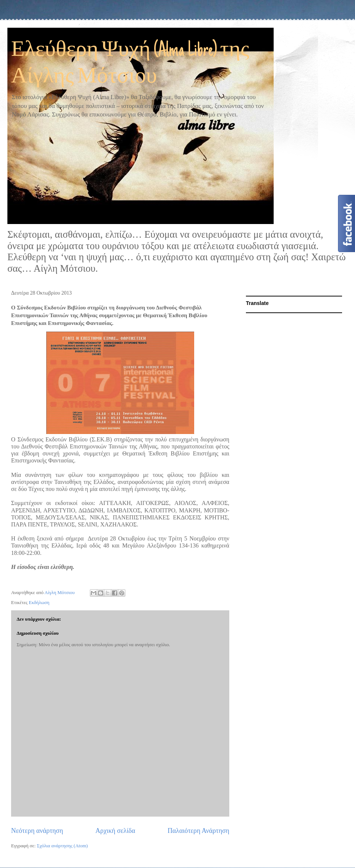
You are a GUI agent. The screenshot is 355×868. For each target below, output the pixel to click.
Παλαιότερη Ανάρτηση (198, 831)
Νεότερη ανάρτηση (37, 831)
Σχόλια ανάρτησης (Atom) (62, 846)
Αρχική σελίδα (115, 831)
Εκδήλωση (39, 602)
